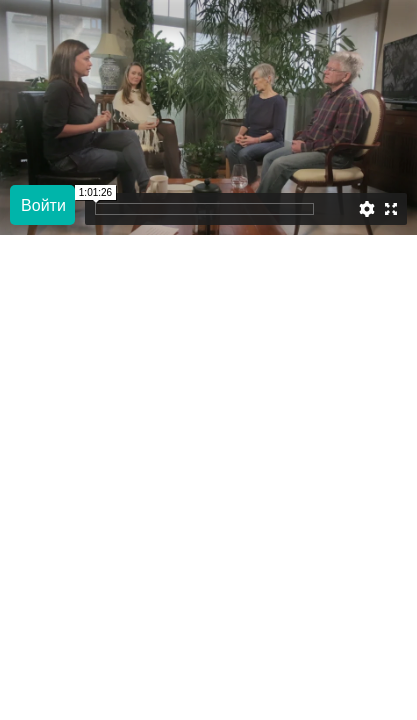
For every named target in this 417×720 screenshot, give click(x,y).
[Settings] (367, 209)
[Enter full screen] (391, 209)
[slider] (337, 209)
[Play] (42, 205)
